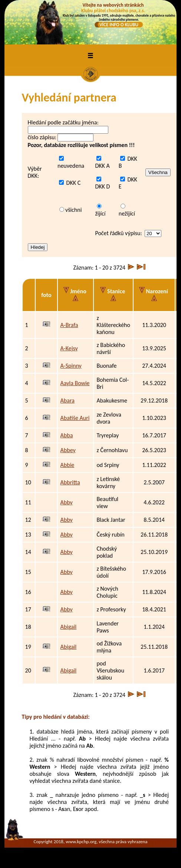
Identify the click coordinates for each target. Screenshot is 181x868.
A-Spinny (71, 366)
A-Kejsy (69, 348)
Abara (68, 400)
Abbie (68, 465)
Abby (67, 502)
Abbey (68, 450)
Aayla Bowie (75, 383)
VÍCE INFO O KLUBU (119, 25)
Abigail (69, 627)
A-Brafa (69, 325)
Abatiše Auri (75, 418)
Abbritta (70, 482)
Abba (67, 435)
